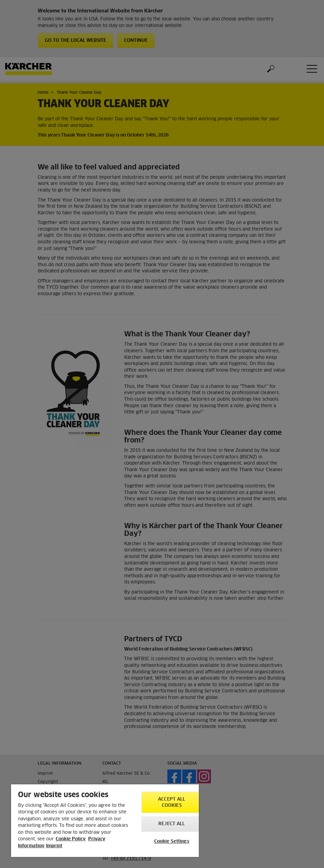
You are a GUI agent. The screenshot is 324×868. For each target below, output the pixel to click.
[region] (105, 821)
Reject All (172, 824)
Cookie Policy (71, 839)
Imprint (54, 846)
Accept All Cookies (172, 802)
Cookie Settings (172, 842)
